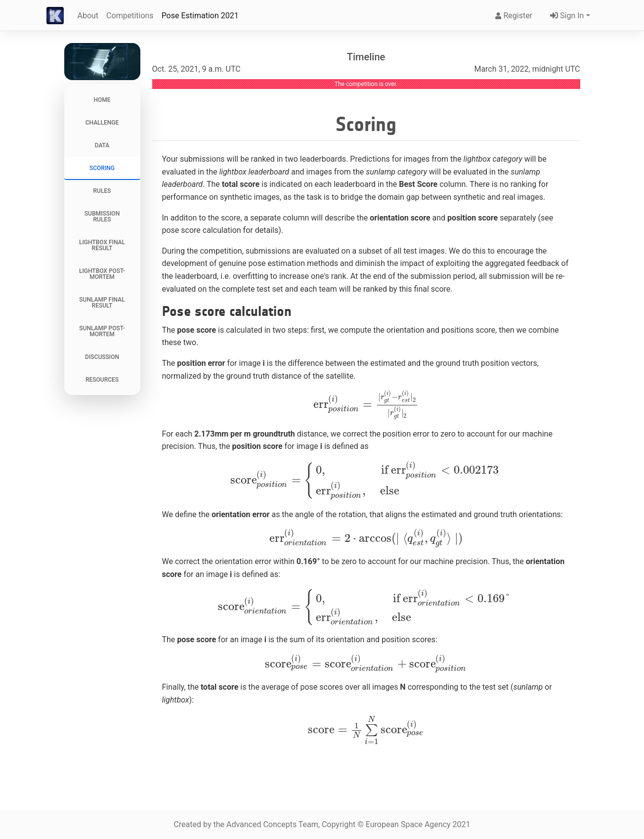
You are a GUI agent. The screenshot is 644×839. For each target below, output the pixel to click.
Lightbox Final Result (102, 245)
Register (514, 16)
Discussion (102, 357)
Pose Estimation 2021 (200, 16)
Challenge (102, 123)
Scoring (102, 168)
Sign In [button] (566, 16)
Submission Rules (102, 217)
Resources (102, 380)
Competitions (130, 16)
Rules (102, 191)
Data (102, 145)
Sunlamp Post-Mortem (102, 331)
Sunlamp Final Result (102, 303)
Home (102, 100)
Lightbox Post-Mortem (102, 274)
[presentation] (366, 404)
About (88, 16)
